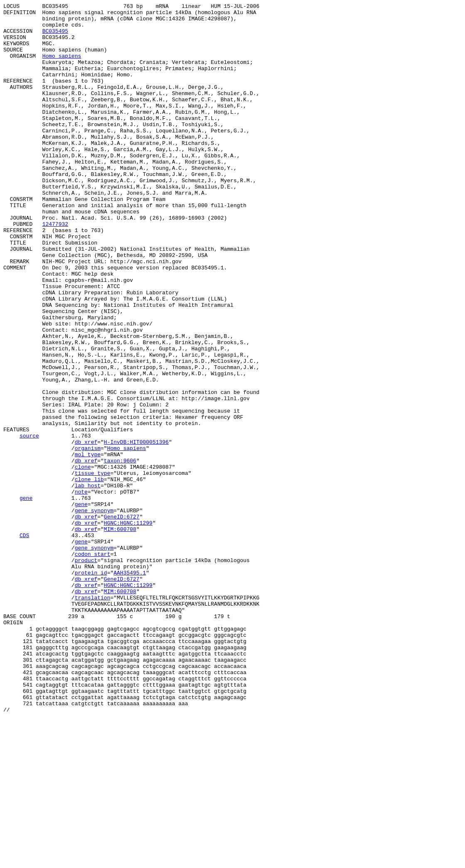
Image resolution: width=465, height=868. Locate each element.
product (86, 672)
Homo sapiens (62, 67)
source (29, 523)
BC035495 (55, 37)
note (81, 590)
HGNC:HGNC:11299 (128, 627)
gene (26, 597)
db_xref (86, 530)
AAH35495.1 (130, 687)
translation (93, 717)
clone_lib (89, 575)
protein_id (91, 687)
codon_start (93, 665)
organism (88, 538)
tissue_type (93, 567)
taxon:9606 (120, 553)
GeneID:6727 (122, 620)
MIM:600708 (120, 635)
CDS (24, 642)
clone (83, 560)
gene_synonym (94, 612)
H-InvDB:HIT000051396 (136, 530)
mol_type (88, 545)
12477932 (55, 269)
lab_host (88, 582)
